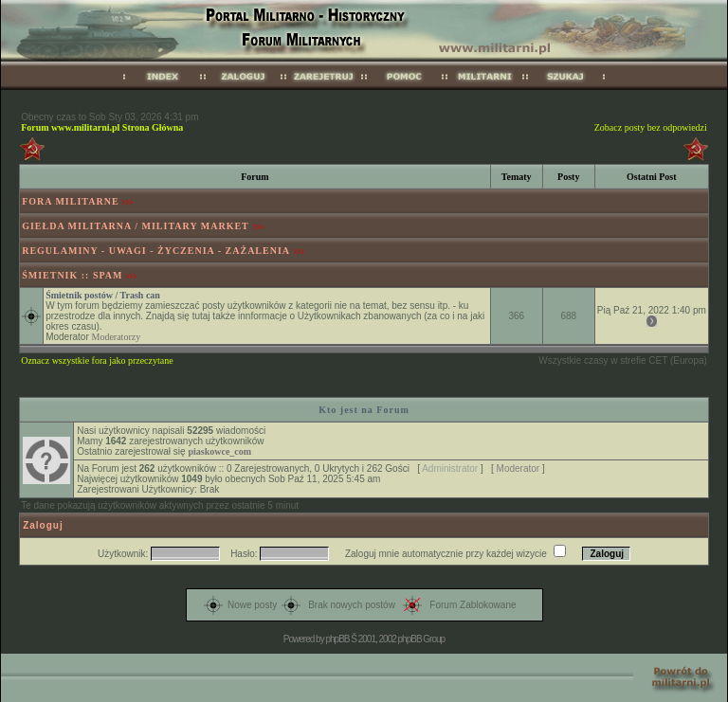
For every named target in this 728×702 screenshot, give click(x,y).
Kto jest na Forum (364, 410)
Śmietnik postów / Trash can (103, 295)
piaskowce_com (219, 451)
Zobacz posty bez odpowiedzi (651, 127)
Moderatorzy (117, 337)
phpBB (337, 639)
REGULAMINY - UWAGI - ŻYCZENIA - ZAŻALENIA (156, 251)
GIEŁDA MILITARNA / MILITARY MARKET (136, 226)
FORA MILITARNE (70, 201)
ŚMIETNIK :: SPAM (72, 275)
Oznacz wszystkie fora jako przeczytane (97, 360)
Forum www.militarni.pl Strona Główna (102, 127)
